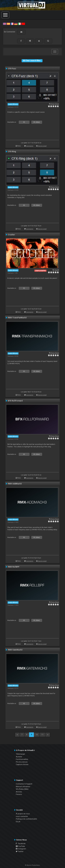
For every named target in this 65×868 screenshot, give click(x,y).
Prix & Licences (22, 762)
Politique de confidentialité (26, 819)
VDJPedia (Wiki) (22, 789)
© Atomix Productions (32, 865)
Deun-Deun (55, 104)
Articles (19, 792)
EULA (18, 822)
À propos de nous (23, 814)
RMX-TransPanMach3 (17, 318)
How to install (42, 146)
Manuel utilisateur (23, 787)
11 (42, 735)
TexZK (57, 270)
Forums (19, 794)
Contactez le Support (24, 784)
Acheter (19, 757)
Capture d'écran (22, 764)
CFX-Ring (12, 152)
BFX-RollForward (15, 401)
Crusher (11, 235)
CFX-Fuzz (12, 69)
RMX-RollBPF (14, 567)
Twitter (20, 851)
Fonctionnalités (22, 759)
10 (37, 735)
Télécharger (20, 754)
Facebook (21, 844)
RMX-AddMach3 (15, 484)
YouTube (20, 846)
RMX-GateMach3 (15, 650)
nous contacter (22, 816)
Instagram (21, 849)
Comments (30, 146)
